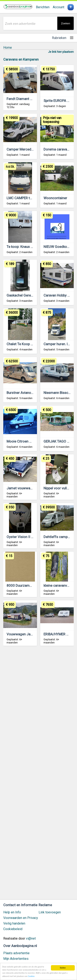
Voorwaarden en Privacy (21, 918)
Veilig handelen (14, 923)
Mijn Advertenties (16, 959)
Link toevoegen (50, 912)
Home (8, 48)
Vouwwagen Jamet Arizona (28, 634)
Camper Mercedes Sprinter (27, 149)
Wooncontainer (55, 198)
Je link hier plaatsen (61, 52)
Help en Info (12, 912)
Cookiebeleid (13, 929)
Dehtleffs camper (57, 537)
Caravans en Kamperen (21, 59)
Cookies (31, 976)
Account (59, 7)
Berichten (43, 7)
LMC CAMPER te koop (23, 198)
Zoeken (66, 23)
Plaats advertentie (16, 953)
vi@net (31, 938)
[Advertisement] (38, 774)
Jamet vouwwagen (21, 488)
